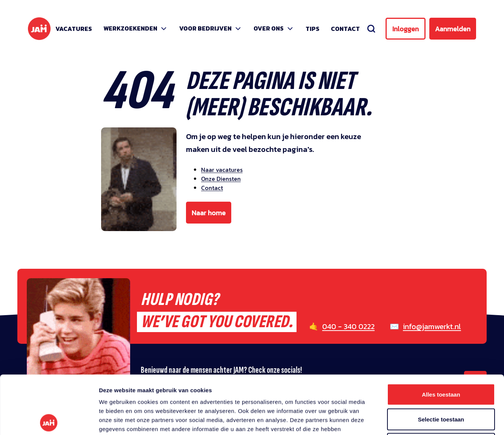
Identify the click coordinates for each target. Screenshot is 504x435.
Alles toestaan (441, 336)
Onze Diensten (221, 179)
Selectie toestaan (441, 361)
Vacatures (74, 29)
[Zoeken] (371, 29)
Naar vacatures (222, 170)
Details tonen (408, 420)
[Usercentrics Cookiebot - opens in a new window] (49, 420)
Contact (345, 29)
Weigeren (441, 385)
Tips (313, 29)
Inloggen (406, 29)
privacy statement (321, 380)
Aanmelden (453, 29)
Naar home (209, 213)
